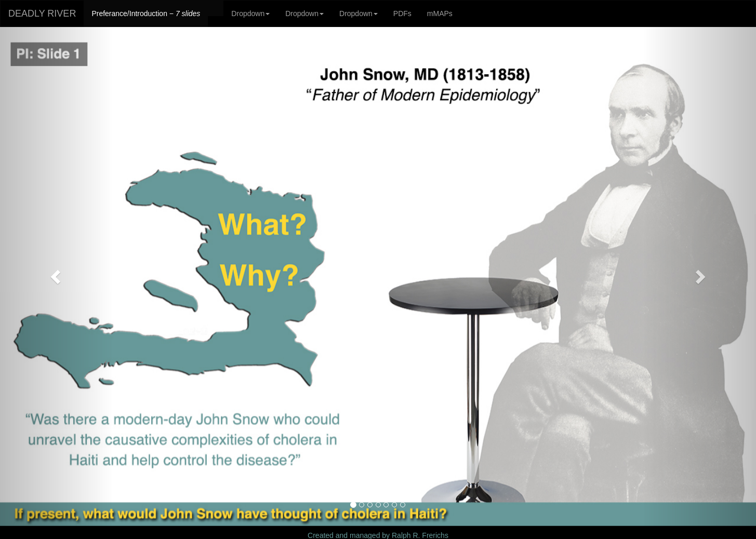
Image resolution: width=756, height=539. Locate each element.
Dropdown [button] (250, 14)
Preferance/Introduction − (146, 14)
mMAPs (440, 14)
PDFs (402, 14)
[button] (57, 277)
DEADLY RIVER (42, 14)
